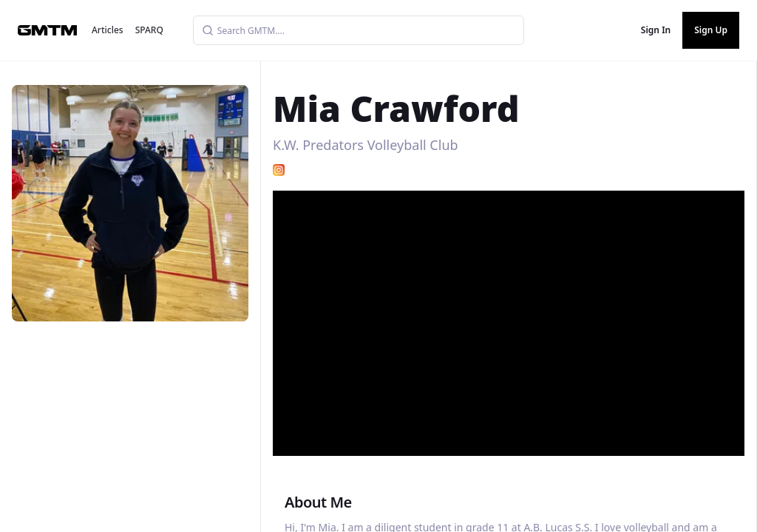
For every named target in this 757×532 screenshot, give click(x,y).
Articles (108, 30)
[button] (510, 318)
